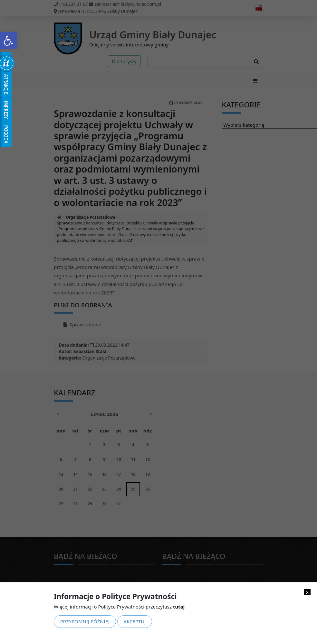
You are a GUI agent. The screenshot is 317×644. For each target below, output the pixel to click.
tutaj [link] (179, 607)
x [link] (307, 592)
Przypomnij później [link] (85, 621)
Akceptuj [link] (135, 621)
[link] (8, 41)
